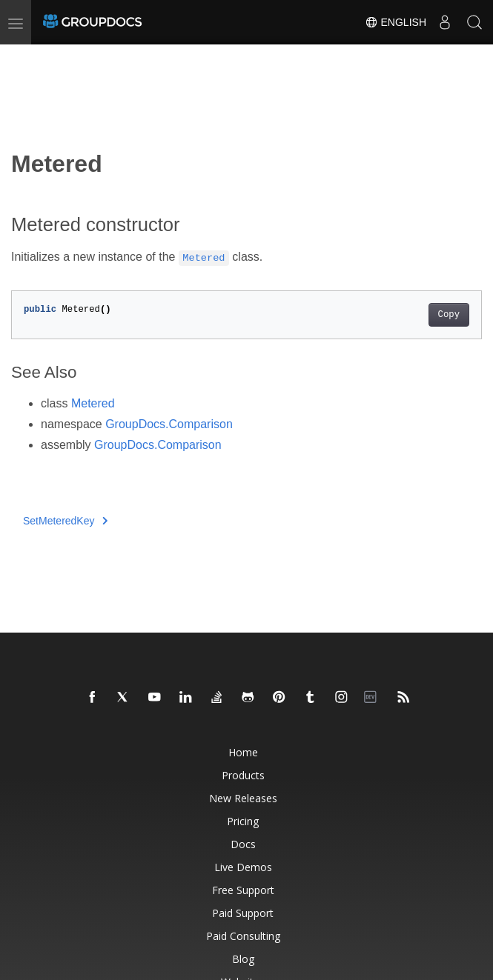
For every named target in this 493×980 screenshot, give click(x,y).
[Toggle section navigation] (24, 57)
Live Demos (243, 867)
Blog (243, 959)
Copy (449, 315)
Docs (243, 844)
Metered (93, 403)
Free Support (243, 890)
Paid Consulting (243, 936)
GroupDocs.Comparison (169, 424)
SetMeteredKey (65, 521)
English (396, 22)
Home (243, 752)
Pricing (243, 821)
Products (243, 775)
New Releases (243, 798)
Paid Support (243, 913)
